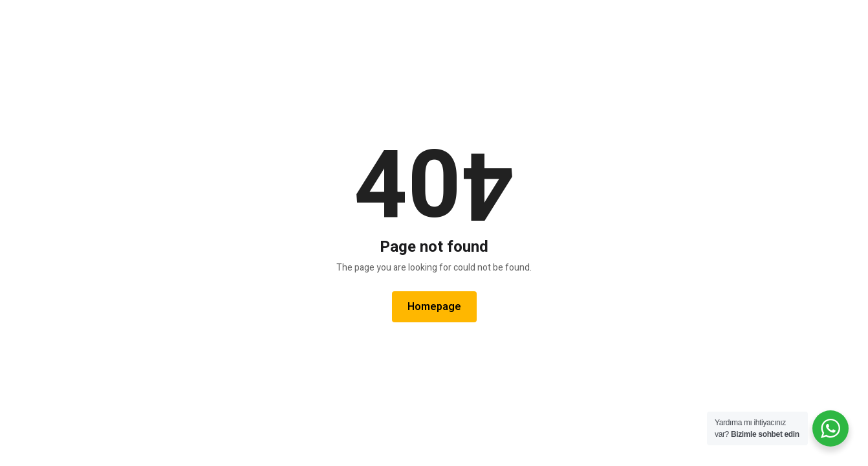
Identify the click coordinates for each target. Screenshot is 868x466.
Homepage (434, 307)
